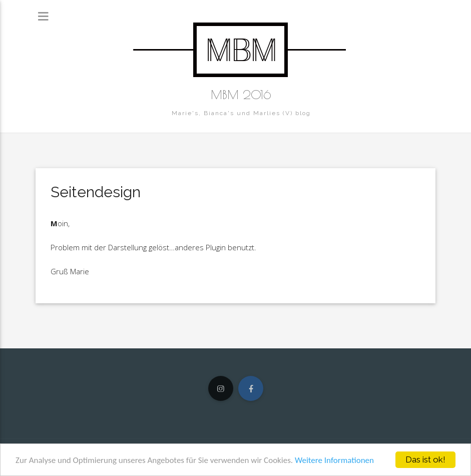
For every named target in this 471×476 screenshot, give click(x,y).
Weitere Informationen (334, 460)
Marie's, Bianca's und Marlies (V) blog (241, 113)
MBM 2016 (241, 95)
